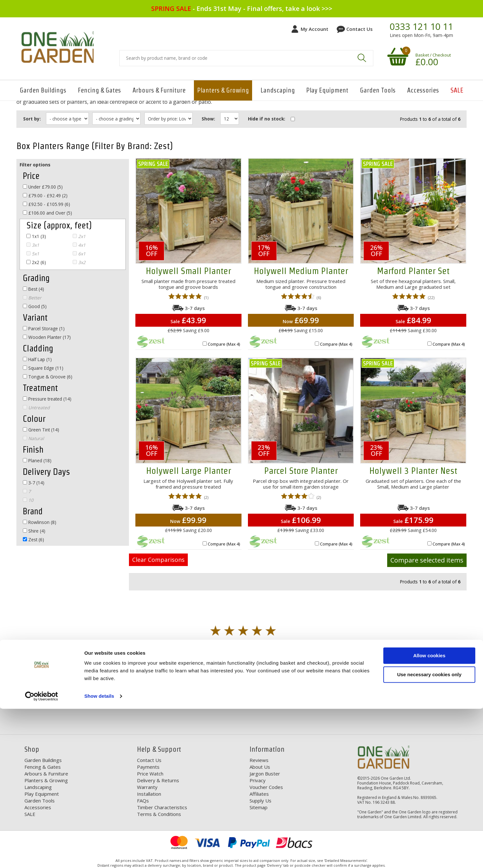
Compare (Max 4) (224, 344)
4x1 (79, 245)
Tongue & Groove (48, 377)
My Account (314, 29)
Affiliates (259, 794)
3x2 (79, 262)
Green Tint (41, 430)
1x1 (36, 236)
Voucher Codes (266, 787)
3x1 (33, 245)
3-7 (34, 483)
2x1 (79, 236)
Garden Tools (378, 90)
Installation (149, 794)
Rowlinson (40, 522)
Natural (33, 438)
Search (362, 58)
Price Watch (150, 774)
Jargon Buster (265, 774)
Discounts (188, 698)
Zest (33, 540)
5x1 (33, 254)
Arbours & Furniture (159, 90)
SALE (457, 90)
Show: (212, 119)
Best (33, 289)
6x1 (79, 254)
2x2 (36, 262)
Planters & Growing (223, 90)
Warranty (147, 787)
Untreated (36, 407)
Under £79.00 (43, 187)
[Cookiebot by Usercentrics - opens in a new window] (42, 855)
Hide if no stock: (271, 119)
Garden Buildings (43, 90)
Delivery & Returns (158, 780)
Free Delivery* (52, 698)
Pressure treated (47, 399)
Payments (148, 767)
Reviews (259, 760)
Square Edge (43, 368)
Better (32, 298)
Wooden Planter (47, 337)
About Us (260, 767)
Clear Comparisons (158, 560)
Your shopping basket (397, 56)
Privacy (258, 780)
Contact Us (360, 29)
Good (35, 306)
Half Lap (37, 359)
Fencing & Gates (99, 90)
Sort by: (32, 119)
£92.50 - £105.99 (46, 204)
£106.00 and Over (47, 213)
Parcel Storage (44, 328)
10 (28, 500)
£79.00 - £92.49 (45, 195)
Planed (37, 461)
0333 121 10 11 (421, 27)
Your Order (452, 698)
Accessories (423, 90)
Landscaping (278, 90)
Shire (34, 531)
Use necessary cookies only (429, 833)
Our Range (319, 698)
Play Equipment (327, 90)
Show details (99, 855)
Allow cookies (429, 815)
